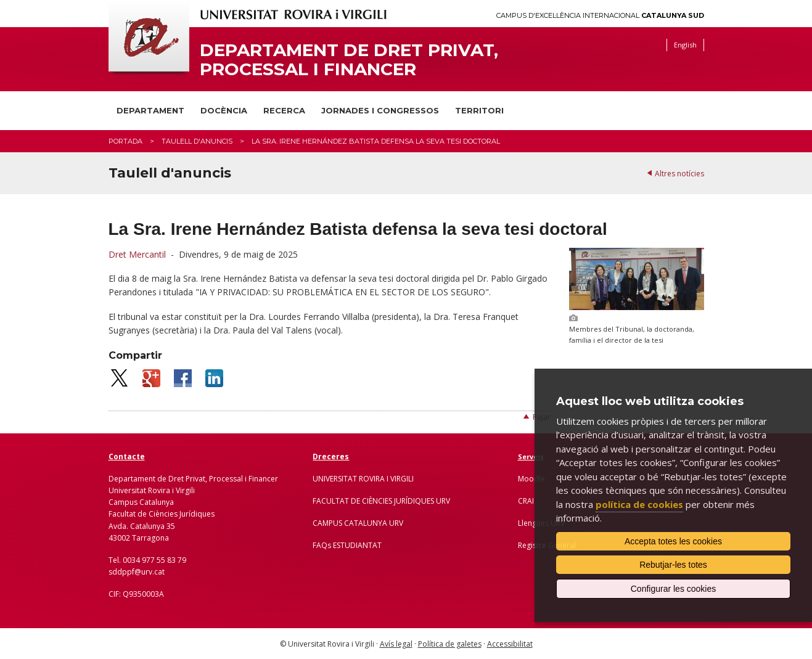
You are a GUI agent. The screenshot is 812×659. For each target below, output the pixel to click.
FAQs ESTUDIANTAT (347, 545)
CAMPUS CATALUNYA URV (358, 523)
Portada (125, 141)
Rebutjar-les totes (673, 565)
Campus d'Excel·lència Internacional (600, 16)
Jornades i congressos (380, 110)
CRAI (526, 501)
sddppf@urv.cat (137, 572)
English (685, 45)
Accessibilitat (510, 644)
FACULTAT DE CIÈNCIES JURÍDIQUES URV (381, 501)
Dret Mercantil (137, 254)
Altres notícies (679, 174)
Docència (224, 110)
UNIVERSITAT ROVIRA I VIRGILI (363, 479)
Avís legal (396, 644)
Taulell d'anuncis (197, 141)
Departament (150, 110)
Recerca (284, 110)
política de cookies (639, 504)
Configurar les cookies (674, 589)
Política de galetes (450, 644)
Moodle (531, 479)
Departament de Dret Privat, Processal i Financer (349, 60)
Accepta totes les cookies (673, 541)
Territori (479, 110)
